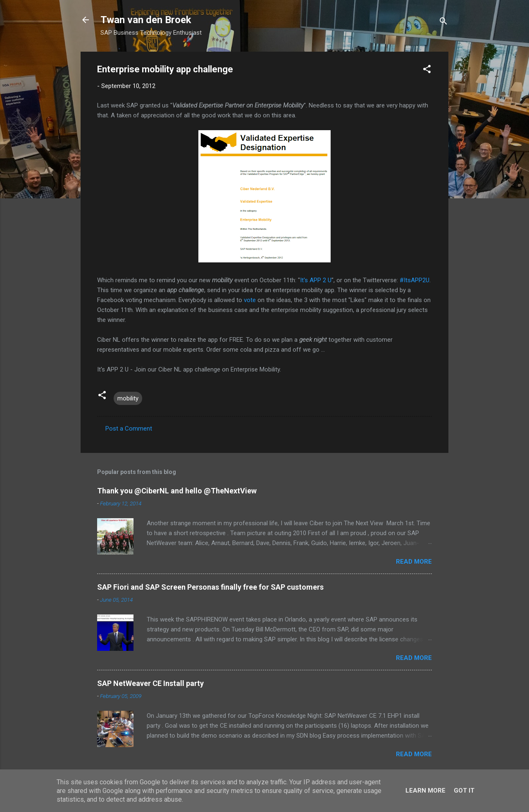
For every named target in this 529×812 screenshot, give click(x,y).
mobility (128, 398)
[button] (427, 70)
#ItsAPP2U (415, 280)
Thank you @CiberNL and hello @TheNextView (177, 491)
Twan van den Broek (146, 20)
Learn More (425, 791)
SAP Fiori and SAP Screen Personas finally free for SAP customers (210, 587)
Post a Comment (129, 429)
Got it (464, 791)
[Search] (443, 23)
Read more (414, 562)
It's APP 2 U (316, 280)
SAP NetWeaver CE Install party (150, 683)
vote (250, 300)
